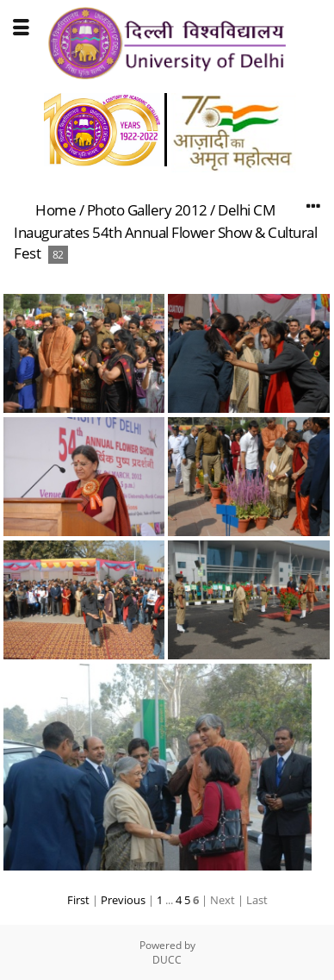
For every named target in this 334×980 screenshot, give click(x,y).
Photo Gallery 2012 (147, 210)
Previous (123, 900)
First (78, 900)
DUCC (167, 960)
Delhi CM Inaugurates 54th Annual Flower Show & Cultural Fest (165, 231)
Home (56, 210)
